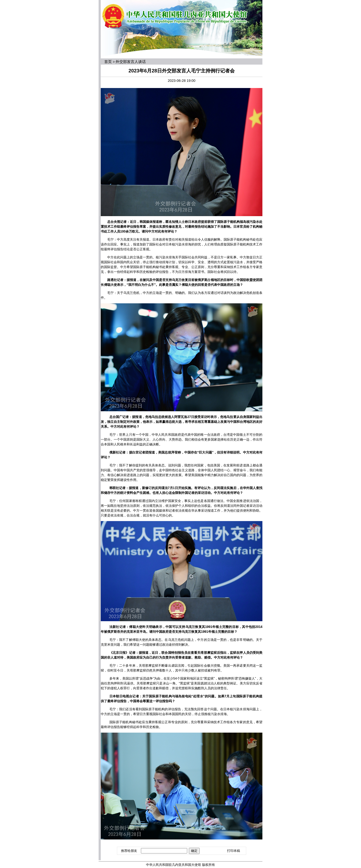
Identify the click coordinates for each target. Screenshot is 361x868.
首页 (108, 62)
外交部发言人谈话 (131, 62)
